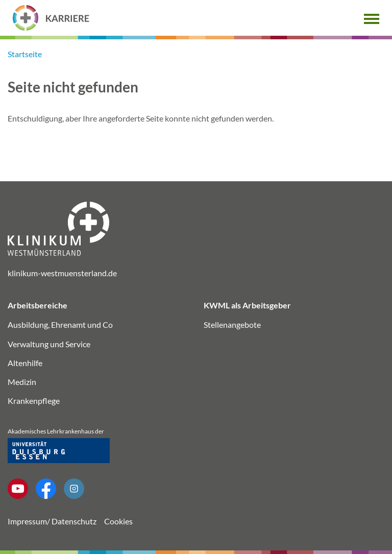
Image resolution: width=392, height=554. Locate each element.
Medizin (22, 382)
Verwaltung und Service (49, 344)
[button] (372, 18)
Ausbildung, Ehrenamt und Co (60, 324)
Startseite (25, 54)
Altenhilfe (25, 363)
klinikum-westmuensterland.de (62, 273)
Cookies (118, 521)
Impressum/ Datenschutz (52, 521)
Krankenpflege (34, 401)
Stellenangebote (232, 324)
